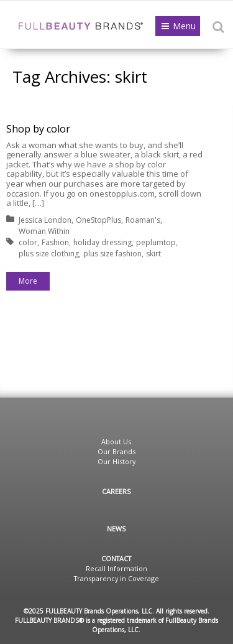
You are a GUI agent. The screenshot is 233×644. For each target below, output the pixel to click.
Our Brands (116, 451)
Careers (116, 491)
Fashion (55, 242)
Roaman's (143, 220)
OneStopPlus (98, 220)
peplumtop (156, 242)
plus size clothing (49, 254)
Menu (184, 26)
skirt (153, 254)
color (28, 242)
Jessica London (45, 220)
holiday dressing (103, 242)
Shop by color (38, 129)
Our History (116, 461)
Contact (116, 558)
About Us (116, 441)
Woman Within (44, 231)
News (116, 529)
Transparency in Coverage (116, 578)
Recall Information (116, 568)
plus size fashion (112, 254)
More (28, 281)
